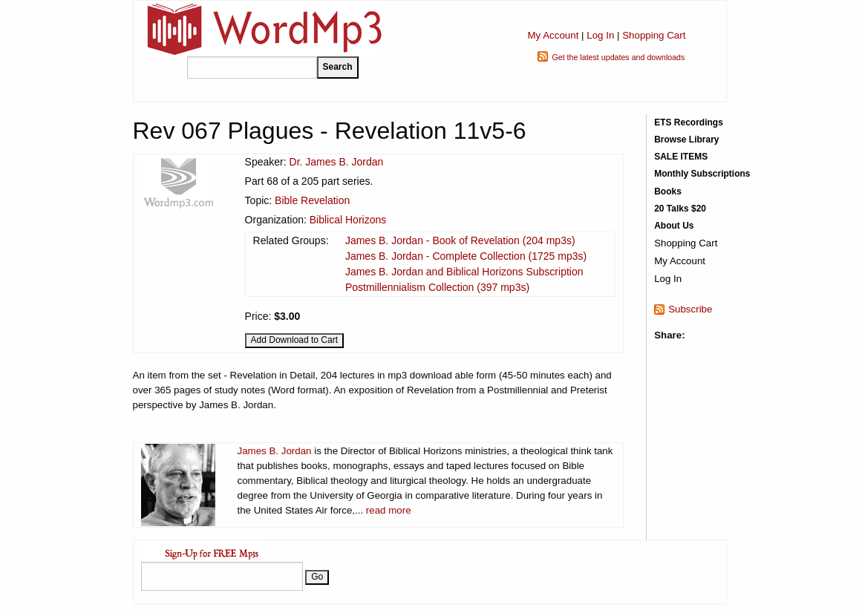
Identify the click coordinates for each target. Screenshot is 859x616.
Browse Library (686, 140)
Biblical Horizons (348, 220)
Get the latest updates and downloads (618, 57)
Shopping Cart (654, 35)
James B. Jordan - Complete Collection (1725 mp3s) (466, 256)
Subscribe (690, 309)
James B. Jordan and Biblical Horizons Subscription (464, 272)
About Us (674, 226)
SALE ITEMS (681, 157)
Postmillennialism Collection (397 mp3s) (437, 287)
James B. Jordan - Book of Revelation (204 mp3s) (460, 240)
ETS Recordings (689, 122)
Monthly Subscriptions (702, 174)
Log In (600, 35)
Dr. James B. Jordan (337, 162)
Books (668, 191)
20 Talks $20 (680, 209)
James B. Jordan (275, 451)
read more (389, 510)
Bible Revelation (312, 200)
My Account (553, 35)
